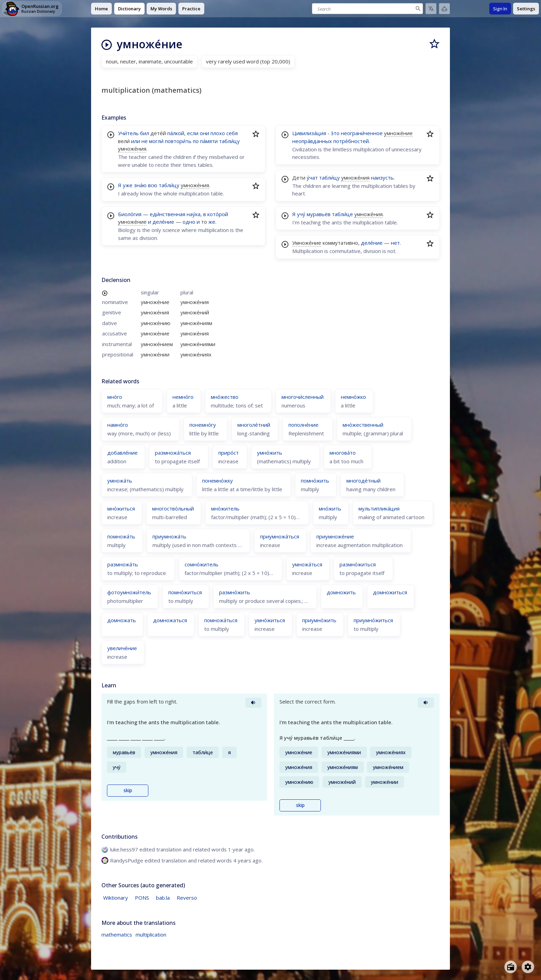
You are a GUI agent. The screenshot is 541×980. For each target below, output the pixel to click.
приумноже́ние (335, 536)
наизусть (382, 178)
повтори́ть (178, 141)
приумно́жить (319, 620)
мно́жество (225, 397)
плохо (218, 133)
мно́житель (225, 508)
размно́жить (235, 592)
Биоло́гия (130, 214)
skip (128, 790)
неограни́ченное (362, 133)
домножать (122, 620)
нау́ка (194, 214)
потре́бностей (351, 141)
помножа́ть (121, 536)
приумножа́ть (169, 536)
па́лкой (176, 133)
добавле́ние (122, 453)
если (193, 133)
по (196, 141)
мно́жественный (363, 425)
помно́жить (315, 481)
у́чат (312, 178)
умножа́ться (307, 564)
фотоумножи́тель (129, 592)
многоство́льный (173, 508)
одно (189, 222)
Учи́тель (128, 133)
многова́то (343, 453)
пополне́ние (303, 425)
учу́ (301, 214)
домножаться (170, 620)
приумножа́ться (280, 536)
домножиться (390, 592)
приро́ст (229, 453)
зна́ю (140, 185)
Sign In (500, 9)
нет (395, 243)
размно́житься (358, 564)
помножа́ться (221, 620)
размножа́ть (123, 564)
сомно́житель (201, 564)
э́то (335, 133)
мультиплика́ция (379, 508)
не (145, 141)
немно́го (183, 397)
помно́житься (185, 592)
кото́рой (218, 214)
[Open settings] (528, 967)
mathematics (117, 934)
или (136, 141)
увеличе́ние (122, 648)
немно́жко (353, 397)
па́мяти (209, 141)
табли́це (342, 214)
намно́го (118, 425)
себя (232, 133)
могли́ (156, 141)
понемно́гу (203, 425)
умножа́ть (120, 481)
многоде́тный (363, 481)
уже (128, 185)
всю (153, 185)
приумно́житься (373, 620)
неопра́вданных (312, 141)
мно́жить (330, 508)
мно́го (115, 397)
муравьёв (319, 214)
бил (145, 133)
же (212, 222)
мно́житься (121, 508)
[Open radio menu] (511, 967)
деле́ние (163, 222)
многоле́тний (254, 425)
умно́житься (270, 620)
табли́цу (229, 141)
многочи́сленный (303, 397)
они (204, 133)
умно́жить (270, 453)
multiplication (151, 934)
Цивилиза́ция (309, 133)
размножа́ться (173, 453)
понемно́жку (218, 481)
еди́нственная (168, 214)
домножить (341, 592)
